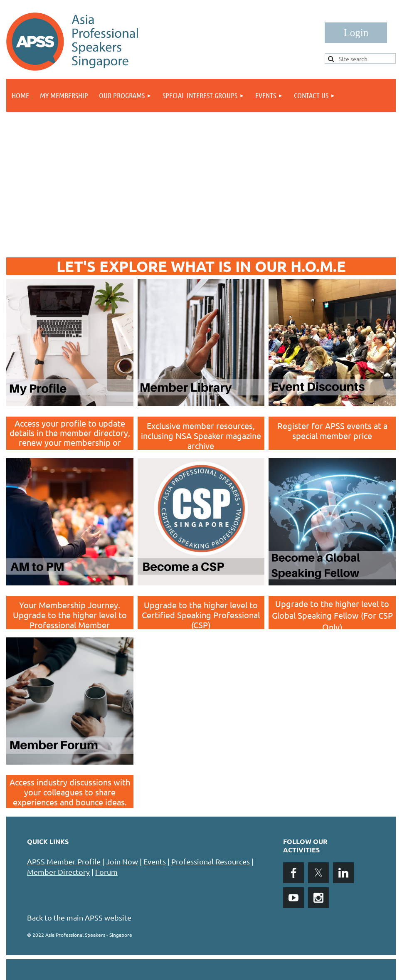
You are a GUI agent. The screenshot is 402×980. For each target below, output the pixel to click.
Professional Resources (211, 861)
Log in (356, 33)
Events (155, 861)
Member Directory (58, 872)
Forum (106, 872)
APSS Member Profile (64, 861)
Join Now (122, 861)
